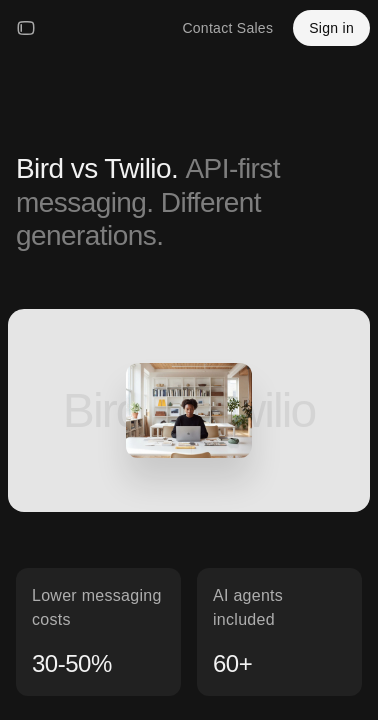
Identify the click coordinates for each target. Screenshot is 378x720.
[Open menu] (26, 28)
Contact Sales (227, 28)
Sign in (331, 28)
